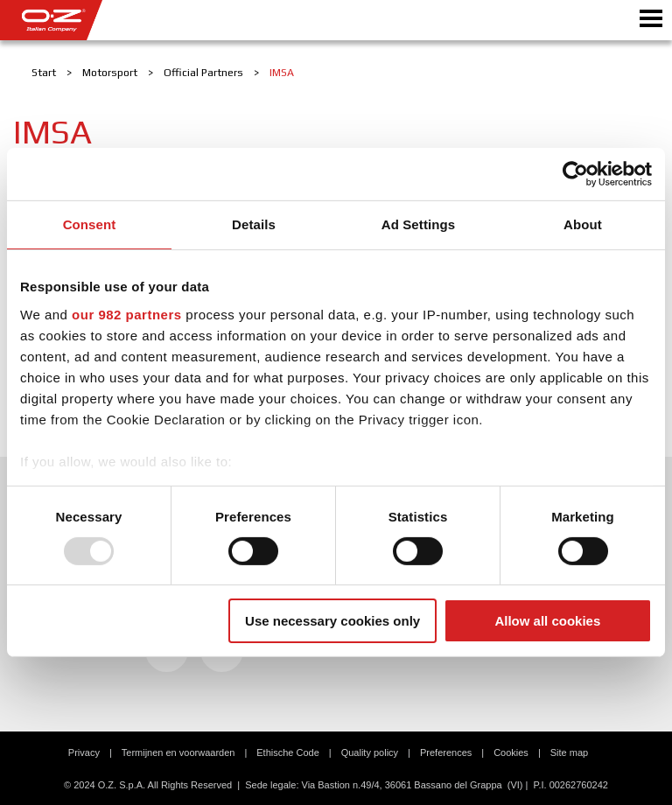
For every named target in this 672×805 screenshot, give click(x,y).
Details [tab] (254, 224)
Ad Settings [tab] (418, 224)
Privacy (84, 752)
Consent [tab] (90, 224)
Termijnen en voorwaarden (178, 752)
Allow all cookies (547, 621)
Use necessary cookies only (332, 621)
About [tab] (583, 224)
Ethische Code (288, 752)
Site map (569, 752)
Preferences (446, 752)
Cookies (511, 752)
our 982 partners (127, 314)
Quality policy (370, 752)
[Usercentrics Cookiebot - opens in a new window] (575, 174)
